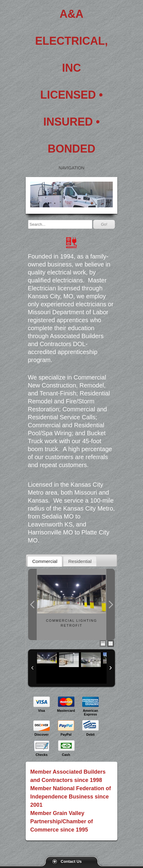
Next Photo (111, 604)
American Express (90, 712)
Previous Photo (32, 604)
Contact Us (71, 861)
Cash (66, 755)
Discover (42, 734)
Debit (90, 734)
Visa (42, 711)
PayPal (66, 734)
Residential (80, 561)
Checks (41, 755)
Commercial (45, 561)
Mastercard (66, 711)
